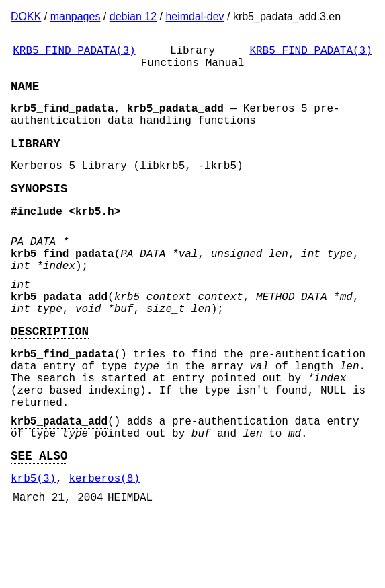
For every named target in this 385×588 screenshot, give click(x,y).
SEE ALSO (39, 522)
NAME (25, 94)
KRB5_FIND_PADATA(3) (74, 52)
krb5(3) (33, 548)
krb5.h (95, 235)
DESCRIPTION (50, 376)
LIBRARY (36, 159)
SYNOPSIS (39, 209)
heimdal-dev (195, 16)
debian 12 (133, 16)
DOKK (26, 16)
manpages (76, 16)
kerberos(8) (104, 548)
